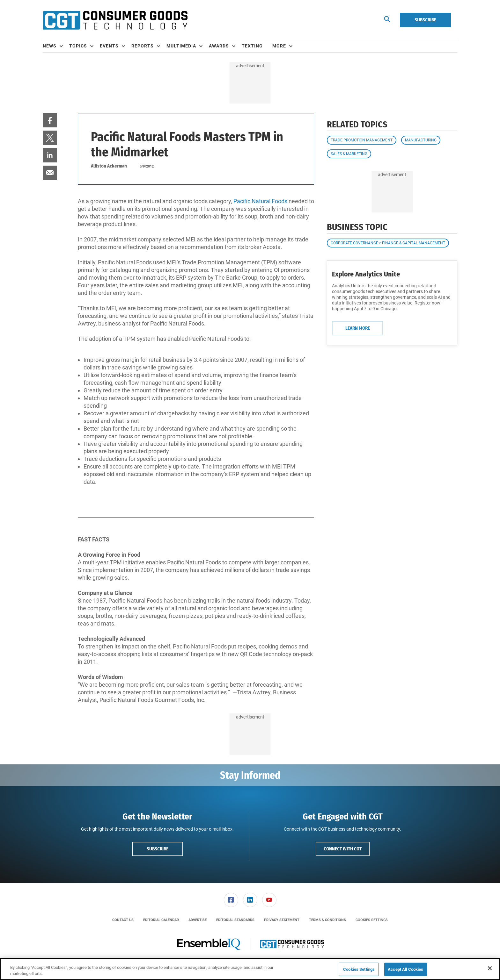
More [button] (279, 46)
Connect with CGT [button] (343, 849)
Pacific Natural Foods (260, 201)
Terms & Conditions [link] (327, 920)
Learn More (358, 328)
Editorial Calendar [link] (161, 920)
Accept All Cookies (405, 969)
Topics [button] (78, 46)
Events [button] (109, 46)
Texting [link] (252, 46)
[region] (250, 969)
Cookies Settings (372, 920)
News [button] (50, 46)
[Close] (490, 968)
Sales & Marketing (349, 154)
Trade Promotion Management (362, 140)
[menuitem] (56, 46)
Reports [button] (143, 46)
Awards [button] (219, 46)
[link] (50, 120)
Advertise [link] (198, 920)
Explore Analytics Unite (366, 274)
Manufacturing (421, 140)
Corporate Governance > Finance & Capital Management (388, 243)
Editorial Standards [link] (235, 920)
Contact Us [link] (123, 920)
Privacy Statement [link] (282, 920)
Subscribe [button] (158, 849)
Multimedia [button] (181, 46)
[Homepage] (115, 20)
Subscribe (425, 20)
